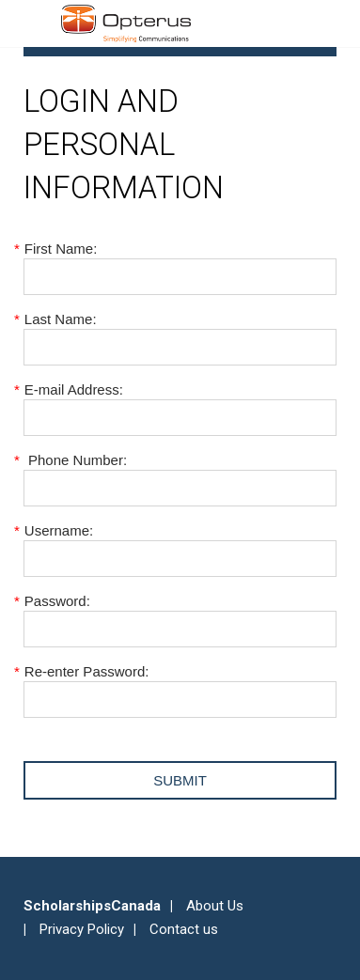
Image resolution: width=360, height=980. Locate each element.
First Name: (60, 249)
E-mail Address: (73, 389)
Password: (57, 601)
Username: (58, 530)
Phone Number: (75, 460)
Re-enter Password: (86, 671)
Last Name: (60, 319)
